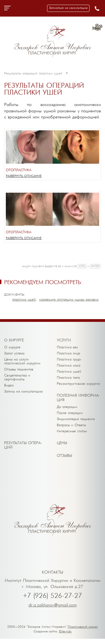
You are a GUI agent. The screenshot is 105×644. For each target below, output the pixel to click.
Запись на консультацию (24, 392)
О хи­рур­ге (14, 340)
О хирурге (12, 347)
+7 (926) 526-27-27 (53, 596)
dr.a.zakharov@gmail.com (53, 605)
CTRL (82, 266)
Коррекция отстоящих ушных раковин (69, 300)
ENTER (95, 266)
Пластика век (67, 347)
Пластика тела (68, 378)
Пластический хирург (83, 627)
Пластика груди (69, 360)
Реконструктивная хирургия (78, 384)
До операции (67, 407)
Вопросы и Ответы (71, 425)
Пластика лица (68, 353)
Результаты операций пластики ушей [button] (36, 74)
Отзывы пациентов (19, 369)
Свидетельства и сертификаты (17, 377)
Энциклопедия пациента (76, 419)
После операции (70, 413)
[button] (68, 8)
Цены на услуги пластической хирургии (22, 361)
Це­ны (62, 443)
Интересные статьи (72, 431)
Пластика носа (69, 366)
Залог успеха (14, 353)
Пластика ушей (24, 300)
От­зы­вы (64, 456)
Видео (9, 385)
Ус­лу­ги (64, 340)
